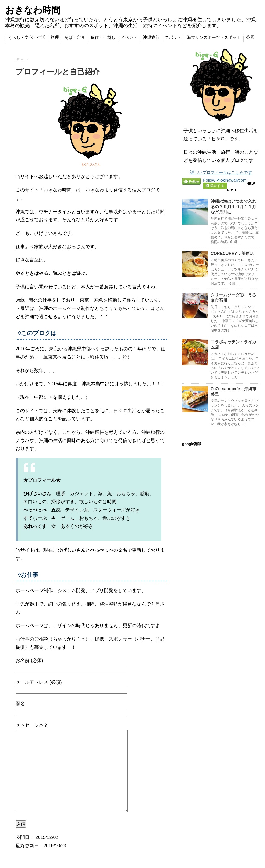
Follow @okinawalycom (225, 180)
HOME (21, 59)
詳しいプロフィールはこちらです (221, 172)
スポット (173, 37)
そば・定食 (75, 37)
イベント (129, 37)
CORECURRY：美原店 (232, 254)
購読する (215, 186)
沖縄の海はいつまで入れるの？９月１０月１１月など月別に (233, 207)
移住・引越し (103, 37)
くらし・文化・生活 (27, 37)
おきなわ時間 (33, 10)
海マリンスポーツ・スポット (214, 37)
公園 (250, 37)
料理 (55, 37)
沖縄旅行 (151, 37)
